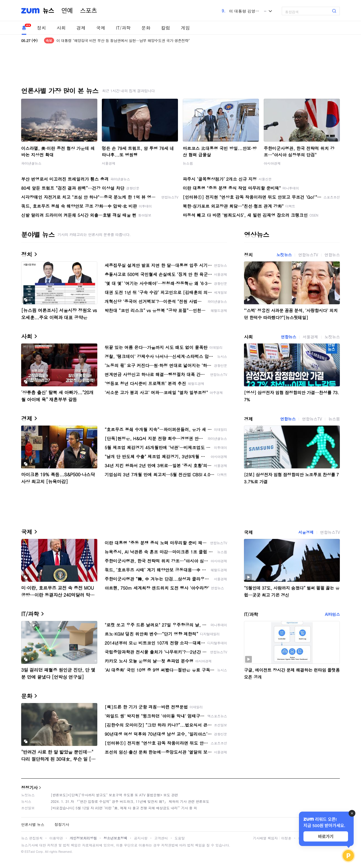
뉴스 (49, 11)
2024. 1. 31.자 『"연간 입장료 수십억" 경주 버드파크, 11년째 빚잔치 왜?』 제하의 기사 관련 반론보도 (130, 801)
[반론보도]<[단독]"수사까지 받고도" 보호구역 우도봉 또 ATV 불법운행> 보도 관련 (114, 795)
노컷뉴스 (284, 255)
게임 (185, 28)
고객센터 (161, 838)
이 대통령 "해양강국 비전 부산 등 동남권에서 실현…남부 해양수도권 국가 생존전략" (123, 40)
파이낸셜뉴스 (31, 163)
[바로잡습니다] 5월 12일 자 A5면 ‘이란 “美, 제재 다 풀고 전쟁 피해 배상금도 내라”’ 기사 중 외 (124, 808)
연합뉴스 (332, 255)
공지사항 (141, 838)
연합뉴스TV (308, 255)
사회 (61, 28)
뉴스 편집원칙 (32, 838)
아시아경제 (272, 163)
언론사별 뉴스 (33, 824)
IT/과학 (123, 28)
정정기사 (29, 787)
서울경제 (109, 163)
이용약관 (56, 838)
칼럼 (166, 28)
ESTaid (30, 852)
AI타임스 (332, 614)
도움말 (180, 838)
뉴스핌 (188, 163)
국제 (101, 28)
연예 (67, 11)
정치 (41, 28)
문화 (146, 28)
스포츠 (89, 11)
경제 (81, 28)
